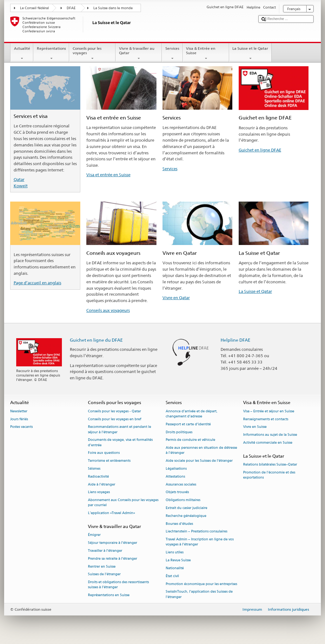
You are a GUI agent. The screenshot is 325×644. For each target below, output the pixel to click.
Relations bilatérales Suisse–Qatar (270, 464)
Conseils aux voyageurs (108, 310)
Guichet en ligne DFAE (260, 150)
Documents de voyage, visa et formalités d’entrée (120, 443)
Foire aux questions (104, 453)
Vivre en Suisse (255, 427)
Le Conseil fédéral (34, 8)
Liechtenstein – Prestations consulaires (196, 532)
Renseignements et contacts (266, 419)
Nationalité (175, 568)
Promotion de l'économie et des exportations (269, 475)
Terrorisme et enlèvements (109, 461)
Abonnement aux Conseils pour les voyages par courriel (123, 503)
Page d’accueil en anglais (37, 283)
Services (172, 54)
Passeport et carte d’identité (188, 424)
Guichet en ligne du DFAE (96, 340)
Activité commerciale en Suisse (268, 443)
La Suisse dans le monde (113, 8)
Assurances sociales (181, 484)
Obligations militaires (183, 500)
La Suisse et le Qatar (250, 54)
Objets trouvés (177, 492)
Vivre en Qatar (176, 298)
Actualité (22, 54)
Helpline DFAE (235, 340)
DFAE (71, 8)
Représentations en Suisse (109, 595)
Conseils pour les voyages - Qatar (114, 411)
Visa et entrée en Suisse (108, 175)
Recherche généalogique (186, 516)
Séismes (94, 469)
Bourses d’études (179, 524)
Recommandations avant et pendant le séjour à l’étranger (119, 430)
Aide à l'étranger (102, 484)
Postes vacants (21, 427)
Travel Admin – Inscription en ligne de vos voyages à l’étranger (200, 542)
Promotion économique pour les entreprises (201, 584)
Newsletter (19, 411)
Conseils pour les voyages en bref (115, 419)
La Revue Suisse (178, 560)
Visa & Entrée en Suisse (206, 54)
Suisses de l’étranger (104, 574)
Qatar (19, 179)
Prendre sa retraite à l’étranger (113, 559)
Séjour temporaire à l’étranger (113, 543)
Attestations (175, 477)
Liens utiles (175, 553)
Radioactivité (98, 477)
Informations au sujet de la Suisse (270, 435)
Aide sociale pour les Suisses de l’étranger (199, 461)
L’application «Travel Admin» (112, 513)
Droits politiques (179, 432)
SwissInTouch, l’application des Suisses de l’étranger (199, 594)
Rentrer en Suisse (102, 567)
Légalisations (176, 469)
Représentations (51, 54)
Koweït (21, 186)
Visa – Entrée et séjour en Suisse (269, 411)
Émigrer (94, 535)
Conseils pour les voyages (92, 54)
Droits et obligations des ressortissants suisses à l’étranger (118, 585)
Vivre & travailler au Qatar (139, 54)
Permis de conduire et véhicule (190, 440)
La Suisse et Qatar (255, 291)
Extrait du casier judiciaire (186, 508)
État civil (172, 576)
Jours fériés (19, 419)
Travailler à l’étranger (105, 551)
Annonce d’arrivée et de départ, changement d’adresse (192, 414)
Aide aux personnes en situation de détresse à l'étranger (201, 451)
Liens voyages (99, 492)
